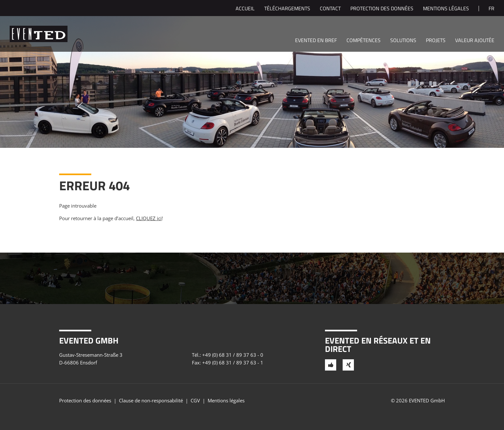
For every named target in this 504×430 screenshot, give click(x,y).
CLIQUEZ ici (149, 218)
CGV (195, 400)
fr (491, 9)
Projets (436, 41)
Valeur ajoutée (475, 41)
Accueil (245, 9)
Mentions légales (446, 9)
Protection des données (382, 9)
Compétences (364, 41)
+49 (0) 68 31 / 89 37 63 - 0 (233, 355)
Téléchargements (287, 9)
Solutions (403, 41)
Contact (330, 9)
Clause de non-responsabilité (151, 400)
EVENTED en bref (316, 41)
